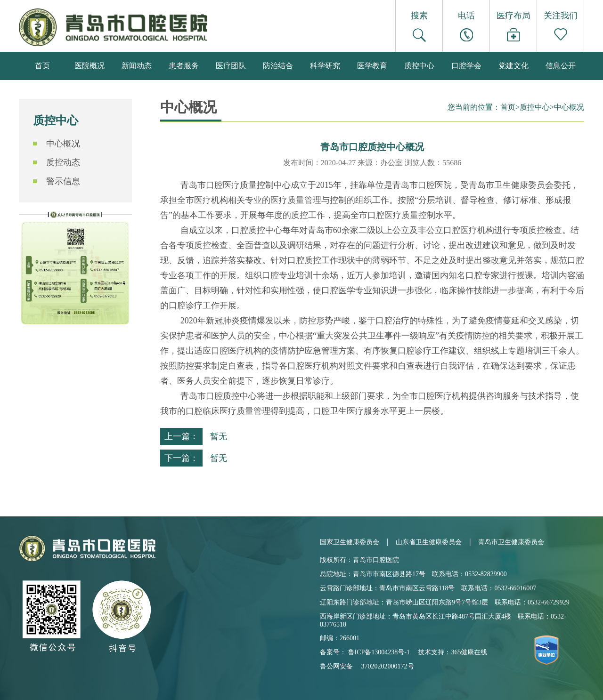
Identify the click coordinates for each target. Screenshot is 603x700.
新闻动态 (137, 66)
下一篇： (181, 458)
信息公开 (561, 66)
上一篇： (181, 436)
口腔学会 (466, 66)
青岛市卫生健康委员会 (511, 542)
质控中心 (419, 66)
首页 (42, 66)
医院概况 (90, 66)
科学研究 (325, 66)
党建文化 (513, 66)
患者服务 (184, 66)
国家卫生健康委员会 (350, 542)
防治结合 (278, 66)
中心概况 (63, 144)
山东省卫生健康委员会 (429, 542)
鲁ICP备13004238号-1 (379, 652)
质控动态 (63, 162)
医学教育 (372, 66)
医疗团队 (231, 66)
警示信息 (63, 181)
